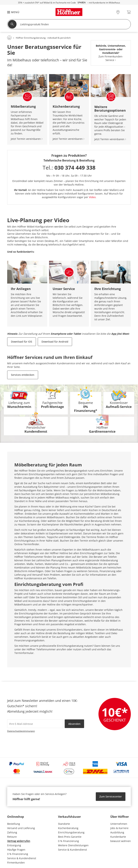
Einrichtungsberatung (71, 832)
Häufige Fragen (16, 850)
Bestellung (14, 824)
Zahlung (12, 832)
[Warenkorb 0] (129, 12)
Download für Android (55, 342)
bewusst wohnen (121, 841)
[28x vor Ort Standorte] (118, 12)
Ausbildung (117, 832)
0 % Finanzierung (18, 854)
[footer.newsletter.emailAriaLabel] (35, 724)
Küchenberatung (68, 828)
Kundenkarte (118, 837)
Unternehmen (119, 824)
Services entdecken (23, 375)
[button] (11, 12)
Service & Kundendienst (22, 858)
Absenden (74, 724)
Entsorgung (14, 845)
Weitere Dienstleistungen (73, 845)
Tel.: (69, 168)
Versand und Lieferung (21, 828)
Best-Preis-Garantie (70, 837)
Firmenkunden (16, 863)
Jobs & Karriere (119, 828)
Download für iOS (22, 342)
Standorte (64, 824)
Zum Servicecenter (111, 796)
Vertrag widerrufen (19, 841)
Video (92, 197)
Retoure (12, 837)
